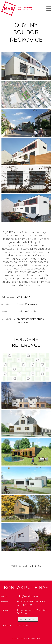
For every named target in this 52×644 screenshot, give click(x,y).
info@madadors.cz (28, 596)
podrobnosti (28, 619)
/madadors (23, 625)
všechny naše (26, 566)
